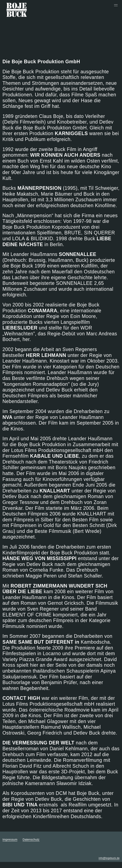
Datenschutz (31, 840)
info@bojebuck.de (109, 858)
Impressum (10, 840)
